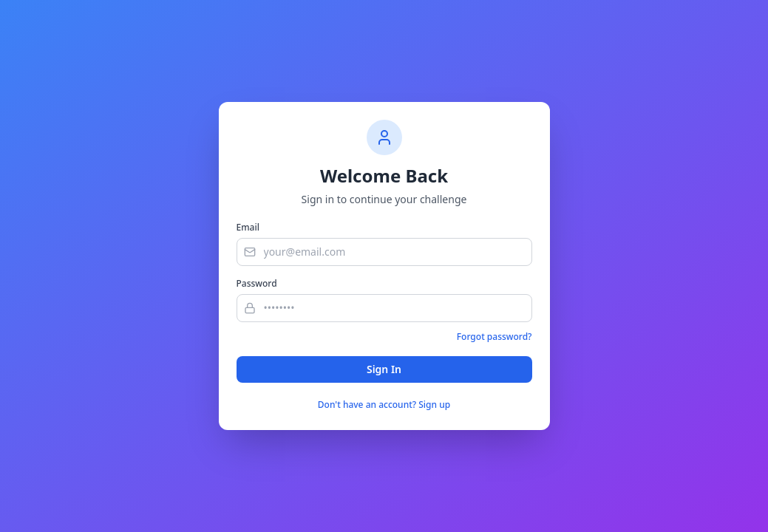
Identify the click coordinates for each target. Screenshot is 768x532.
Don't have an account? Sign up (384, 405)
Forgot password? (495, 337)
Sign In (384, 369)
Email (248, 228)
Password (257, 284)
